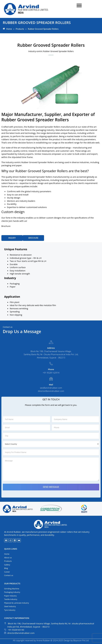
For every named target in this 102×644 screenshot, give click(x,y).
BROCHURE (33, 238)
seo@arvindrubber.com (51, 388)
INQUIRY (12, 238)
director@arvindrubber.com (51, 391)
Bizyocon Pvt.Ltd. (81, 640)
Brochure (6, 226)
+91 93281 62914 (51, 373)
